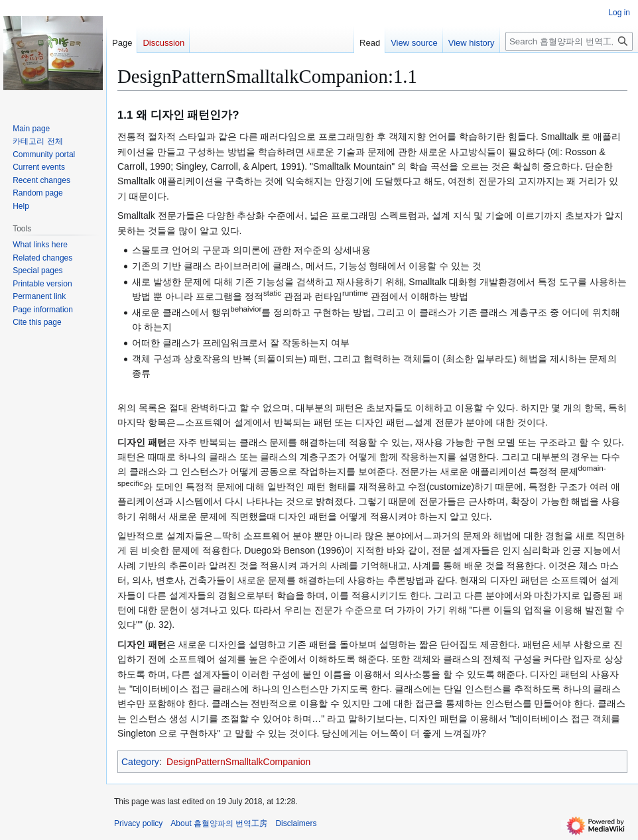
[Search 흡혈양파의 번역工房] (569, 41)
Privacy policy (138, 823)
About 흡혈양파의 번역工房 (219, 823)
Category (140, 762)
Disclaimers (296, 823)
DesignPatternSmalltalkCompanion (238, 762)
